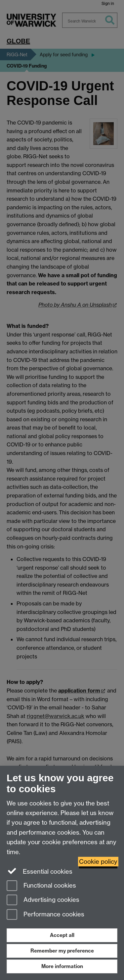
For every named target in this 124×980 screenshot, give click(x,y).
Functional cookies (41, 886)
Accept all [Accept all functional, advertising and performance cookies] (62, 935)
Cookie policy (98, 862)
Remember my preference (62, 951)
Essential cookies (40, 871)
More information (62, 966)
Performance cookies (45, 915)
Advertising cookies (43, 900)
